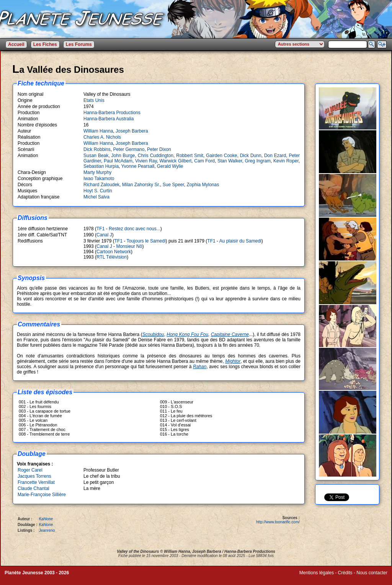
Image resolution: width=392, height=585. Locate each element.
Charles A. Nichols (102, 137)
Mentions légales (317, 573)
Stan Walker (230, 161)
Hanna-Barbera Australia (109, 119)
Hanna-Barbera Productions (112, 113)
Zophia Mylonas (203, 185)
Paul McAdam (118, 161)
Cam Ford (204, 161)
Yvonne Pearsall (138, 166)
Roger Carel (30, 470)
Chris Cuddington (156, 156)
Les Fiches (45, 44)
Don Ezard (275, 156)
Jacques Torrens (34, 476)
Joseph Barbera (132, 131)
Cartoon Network (114, 252)
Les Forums (79, 44)
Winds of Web (314, 578)
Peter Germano (129, 149)
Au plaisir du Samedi (240, 241)
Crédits (345, 573)
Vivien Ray (146, 161)
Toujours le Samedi (146, 241)
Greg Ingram (258, 161)
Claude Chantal (33, 488)
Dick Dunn (251, 156)
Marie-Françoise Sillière (42, 495)
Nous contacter (372, 573)
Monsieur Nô (129, 246)
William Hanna (98, 131)
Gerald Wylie (170, 166)
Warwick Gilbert (175, 161)
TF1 (100, 229)
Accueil (16, 44)
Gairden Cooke (221, 156)
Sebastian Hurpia (101, 166)
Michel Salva (96, 197)
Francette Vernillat (36, 482)
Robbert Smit (190, 156)
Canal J (104, 235)
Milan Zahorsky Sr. (141, 185)
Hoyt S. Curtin (98, 191)
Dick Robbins (97, 149)
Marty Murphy (97, 172)
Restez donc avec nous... (135, 229)
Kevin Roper (286, 161)
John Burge (123, 156)
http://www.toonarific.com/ (278, 522)
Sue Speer (173, 185)
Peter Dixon (159, 149)
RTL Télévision (112, 257)
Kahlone (46, 519)
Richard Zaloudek (101, 185)
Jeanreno (47, 530)
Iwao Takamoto (99, 179)
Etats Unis (94, 100)
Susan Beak (96, 156)
